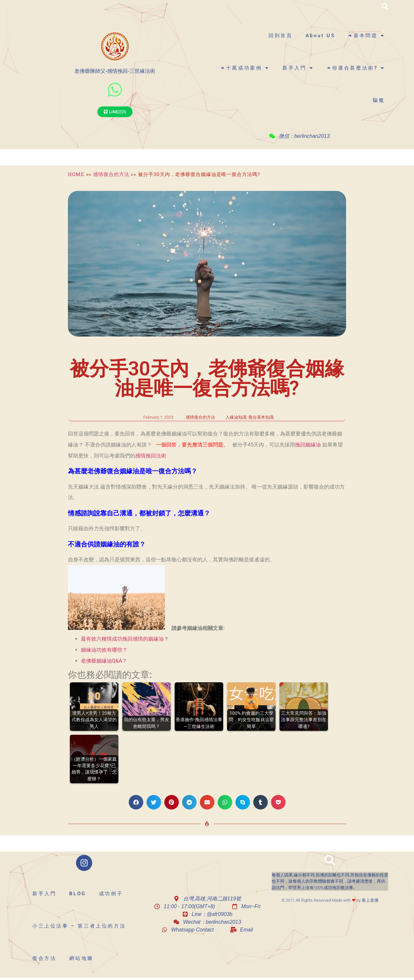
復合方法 (44, 958)
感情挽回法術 (151, 456)
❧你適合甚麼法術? (356, 68)
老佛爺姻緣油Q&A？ (104, 661)
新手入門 (298, 68)
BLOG (77, 894)
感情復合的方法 (111, 174)
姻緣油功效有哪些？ (104, 650)
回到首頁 (280, 36)
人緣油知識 (236, 417)
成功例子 (111, 894)
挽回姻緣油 (308, 445)
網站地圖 (81, 958)
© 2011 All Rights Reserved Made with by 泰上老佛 (330, 900)
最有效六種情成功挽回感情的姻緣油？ (125, 639)
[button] (385, 6)
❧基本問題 (366, 36)
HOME (76, 174)
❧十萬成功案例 (245, 68)
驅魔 (379, 100)
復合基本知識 (261, 417)
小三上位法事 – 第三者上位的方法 (79, 926)
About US (321, 36)
